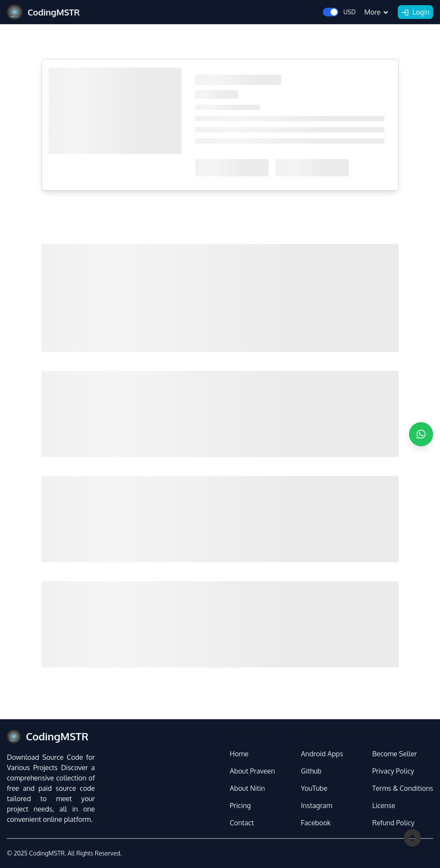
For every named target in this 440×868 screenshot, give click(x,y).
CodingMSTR (47, 853)
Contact (242, 823)
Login (415, 13)
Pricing (240, 805)
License (384, 805)
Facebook (316, 823)
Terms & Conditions (403, 788)
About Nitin (247, 788)
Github (311, 771)
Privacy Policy (393, 771)
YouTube (314, 788)
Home (239, 754)
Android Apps (322, 754)
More (377, 12)
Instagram (316, 805)
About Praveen (252, 771)
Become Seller (395, 754)
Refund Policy (393, 823)
